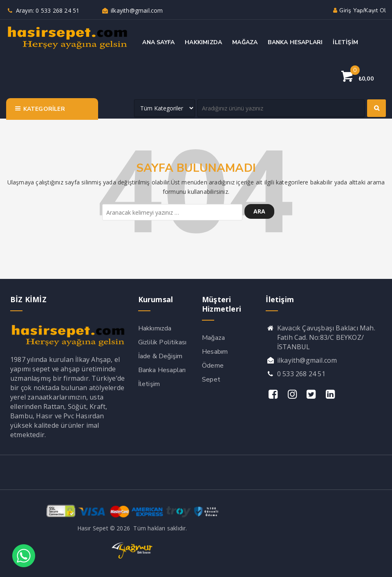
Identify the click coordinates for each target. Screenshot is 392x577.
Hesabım (215, 352)
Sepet (211, 379)
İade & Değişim (160, 356)
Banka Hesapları (162, 370)
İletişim (149, 384)
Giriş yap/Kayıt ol (359, 10)
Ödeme (213, 366)
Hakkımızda (155, 328)
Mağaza (213, 338)
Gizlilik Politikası (162, 342)
